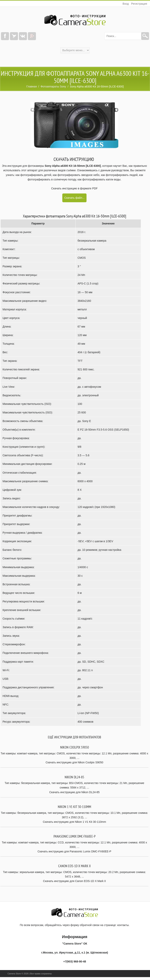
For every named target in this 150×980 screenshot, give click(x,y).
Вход (126, 4)
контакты (123, 925)
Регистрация (139, 4)
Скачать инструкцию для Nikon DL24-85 (74, 792)
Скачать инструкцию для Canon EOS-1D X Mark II (74, 881)
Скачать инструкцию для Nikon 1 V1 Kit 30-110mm (74, 822)
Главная (32, 87)
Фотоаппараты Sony (53, 87)
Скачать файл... (74, 198)
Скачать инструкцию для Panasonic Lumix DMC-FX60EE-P (74, 851)
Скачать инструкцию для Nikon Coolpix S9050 (75, 762)
